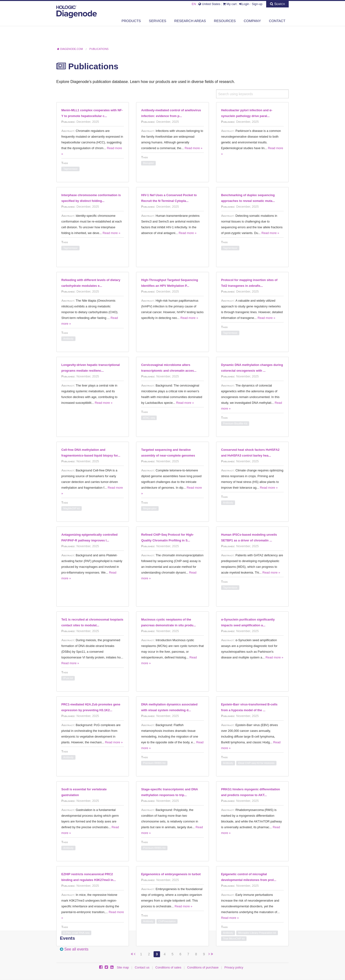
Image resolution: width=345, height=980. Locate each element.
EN (194, 4)
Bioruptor (148, 163)
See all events (76, 949)
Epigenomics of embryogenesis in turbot (171, 874)
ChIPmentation (167, 921)
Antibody (68, 339)
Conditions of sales (168, 967)
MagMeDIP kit (72, 508)
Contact (277, 21)
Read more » (194, 148)
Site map (123, 967)
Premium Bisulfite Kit (235, 423)
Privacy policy (234, 967)
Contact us (142, 967)
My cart (230, 4)
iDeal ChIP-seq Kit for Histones (256, 763)
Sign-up (257, 4)
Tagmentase (70, 169)
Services (158, 21)
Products (131, 21)
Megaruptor (150, 508)
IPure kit (68, 678)
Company (252, 21)
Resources (225, 21)
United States (209, 4)
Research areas (190, 21)
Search (277, 4)
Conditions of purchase (203, 967)
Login (244, 4)
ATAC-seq (149, 418)
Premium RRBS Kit (154, 763)
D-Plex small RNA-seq (76, 933)
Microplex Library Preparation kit (257, 933)
